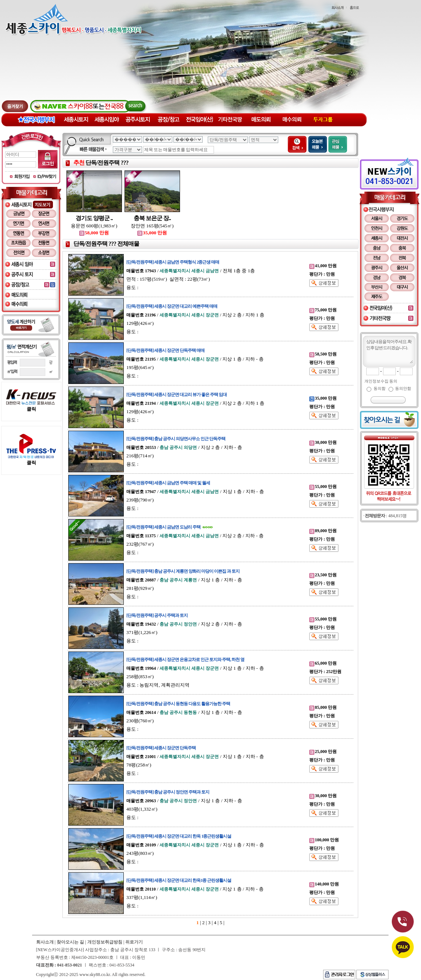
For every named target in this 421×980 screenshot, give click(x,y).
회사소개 (45, 942)
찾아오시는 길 (70, 942)
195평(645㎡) (140, 367)
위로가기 (134, 942)
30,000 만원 (323, 442)
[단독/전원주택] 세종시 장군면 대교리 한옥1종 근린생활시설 (179, 880)
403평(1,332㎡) (142, 809)
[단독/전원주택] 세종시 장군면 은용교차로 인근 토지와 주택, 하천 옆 (185, 660)
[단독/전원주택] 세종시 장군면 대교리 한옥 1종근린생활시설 (179, 836)
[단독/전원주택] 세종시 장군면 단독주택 (161, 748)
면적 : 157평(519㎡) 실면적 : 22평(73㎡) (168, 279)
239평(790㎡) (140, 500)
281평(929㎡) (140, 588)
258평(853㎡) (140, 677)
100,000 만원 (324, 840)
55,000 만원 (323, 487)
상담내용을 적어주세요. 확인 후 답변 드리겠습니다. (389, 351)
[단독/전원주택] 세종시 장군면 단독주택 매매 (165, 350)
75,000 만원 (323, 310)
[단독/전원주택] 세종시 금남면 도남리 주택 (163, 527)
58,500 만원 (323, 354)
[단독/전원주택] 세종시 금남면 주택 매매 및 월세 (168, 483)
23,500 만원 (323, 575)
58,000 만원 (94, 233)
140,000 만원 (324, 884)
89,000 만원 (323, 531)
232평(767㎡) (140, 544)
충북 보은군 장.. (152, 218)
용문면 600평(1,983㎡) (94, 226)
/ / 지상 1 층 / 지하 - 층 (195, 359)
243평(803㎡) (140, 853)
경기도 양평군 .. (94, 218)
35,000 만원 (152, 233)
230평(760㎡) (140, 721)
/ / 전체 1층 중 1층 (191, 271)
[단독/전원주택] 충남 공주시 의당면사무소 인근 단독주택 (176, 439)
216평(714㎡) (140, 456)
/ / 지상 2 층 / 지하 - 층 (184, 447)
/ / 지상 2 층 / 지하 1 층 (195, 315)
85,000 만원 (323, 707)
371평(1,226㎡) (142, 632)
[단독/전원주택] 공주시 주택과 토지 (157, 615)
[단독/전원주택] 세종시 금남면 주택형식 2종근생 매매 (173, 262)
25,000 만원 (323, 752)
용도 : (132, 287)
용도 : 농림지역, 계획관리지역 (158, 685)
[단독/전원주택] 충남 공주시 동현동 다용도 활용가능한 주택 (178, 704)
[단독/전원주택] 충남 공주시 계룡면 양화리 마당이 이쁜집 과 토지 (183, 571)
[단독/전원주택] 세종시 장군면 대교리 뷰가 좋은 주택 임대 (177, 395)
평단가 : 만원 (322, 274)
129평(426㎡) (140, 323)
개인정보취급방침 (105, 942)
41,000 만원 (323, 266)
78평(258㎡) (139, 765)
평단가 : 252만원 (325, 672)
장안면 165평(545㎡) (152, 226)
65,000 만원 (323, 663)
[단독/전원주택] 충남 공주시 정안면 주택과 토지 (168, 792)
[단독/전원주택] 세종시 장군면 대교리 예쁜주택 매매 (172, 306)
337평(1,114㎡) (142, 897)
